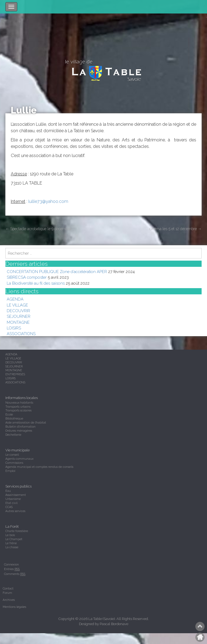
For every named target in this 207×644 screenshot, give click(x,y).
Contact (8, 588)
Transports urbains (18, 407)
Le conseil (12, 455)
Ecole (9, 414)
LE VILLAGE (17, 305)
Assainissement (16, 495)
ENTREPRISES (15, 374)
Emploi (10, 471)
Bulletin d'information (20, 427)
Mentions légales (14, 607)
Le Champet (14, 539)
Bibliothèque (14, 418)
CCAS (9, 507)
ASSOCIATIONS (21, 334)
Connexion (11, 564)
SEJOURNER (19, 316)
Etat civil (11, 503)
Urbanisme (13, 499)
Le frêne (11, 543)
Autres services (15, 511)
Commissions (14, 463)
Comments (15, 574)
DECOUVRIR (18, 311)
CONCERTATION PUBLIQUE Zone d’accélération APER (57, 272)
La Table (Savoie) (102, 619)
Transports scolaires (18, 410)
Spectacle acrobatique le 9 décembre (38, 229)
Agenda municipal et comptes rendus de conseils (39, 467)
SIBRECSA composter (27, 277)
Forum (7, 593)
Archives (9, 600)
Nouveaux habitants (19, 403)
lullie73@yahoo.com (48, 201)
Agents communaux (19, 459)
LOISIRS (14, 328)
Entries (12, 569)
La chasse (12, 547)
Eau (8, 491)
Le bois (10, 535)
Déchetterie (13, 435)
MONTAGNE (18, 322)
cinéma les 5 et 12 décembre (175, 229)
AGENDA (15, 299)
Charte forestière (17, 531)
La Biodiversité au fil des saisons (36, 283)
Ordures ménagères (19, 431)
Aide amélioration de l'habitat (26, 422)
